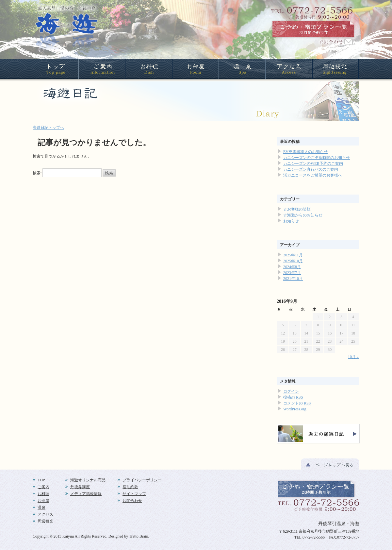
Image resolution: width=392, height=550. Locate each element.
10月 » (353, 357)
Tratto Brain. (139, 536)
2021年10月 (293, 279)
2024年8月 (292, 267)
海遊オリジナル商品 (88, 480)
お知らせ (291, 221)
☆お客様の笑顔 (297, 209)
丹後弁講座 (80, 487)
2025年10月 (293, 261)
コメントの (297, 403)
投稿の (293, 397)
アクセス (45, 514)
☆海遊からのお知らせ (303, 215)
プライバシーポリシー (142, 480)
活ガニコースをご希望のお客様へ (313, 175)
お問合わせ (132, 501)
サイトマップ (134, 494)
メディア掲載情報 (86, 494)
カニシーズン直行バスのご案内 (311, 169)
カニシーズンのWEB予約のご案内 (313, 163)
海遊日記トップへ (48, 128)
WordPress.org (295, 409)
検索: (37, 173)
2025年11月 (293, 255)
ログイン (291, 391)
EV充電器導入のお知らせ (305, 152)
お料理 (43, 494)
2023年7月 (292, 273)
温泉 (41, 507)
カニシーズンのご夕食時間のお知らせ (317, 158)
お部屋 (43, 501)
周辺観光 (45, 521)
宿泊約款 (130, 487)
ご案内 (43, 487)
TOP (41, 480)
